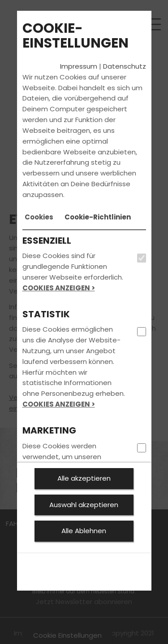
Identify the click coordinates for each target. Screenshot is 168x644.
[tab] (39, 217)
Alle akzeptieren (84, 478)
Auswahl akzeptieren (84, 505)
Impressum (79, 66)
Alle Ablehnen (84, 531)
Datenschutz (125, 66)
